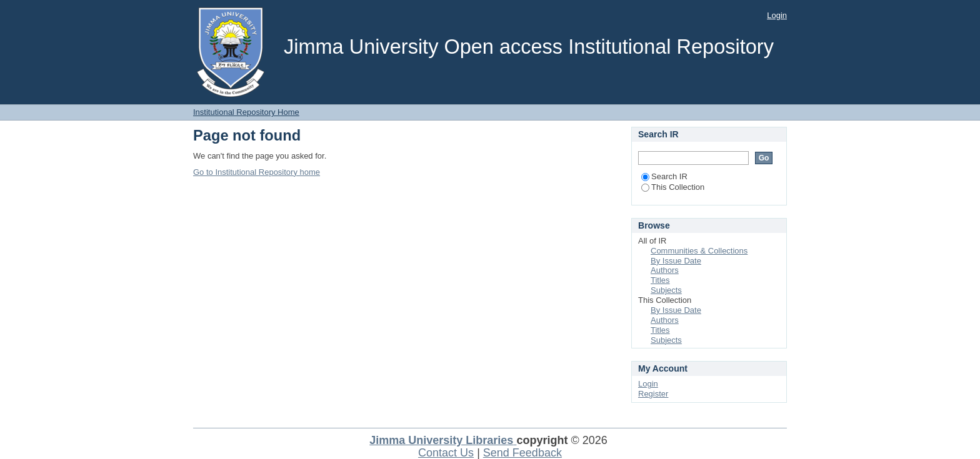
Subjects (666, 290)
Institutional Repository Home (246, 112)
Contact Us (446, 453)
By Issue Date (676, 261)
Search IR (664, 176)
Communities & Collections (699, 251)
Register (653, 394)
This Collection (673, 187)
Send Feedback (522, 453)
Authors (665, 270)
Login (777, 15)
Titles (660, 280)
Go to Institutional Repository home (257, 172)
